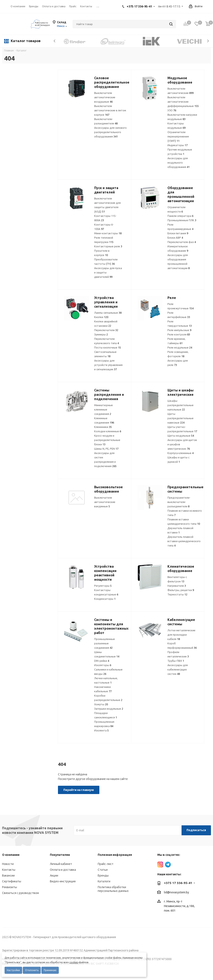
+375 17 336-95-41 (139, 6)
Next (208, 41)
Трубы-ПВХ (176, 661)
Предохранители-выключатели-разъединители (179, 502)
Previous (55, 41)
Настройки (13, 970)
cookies (74, 962)
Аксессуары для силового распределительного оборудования (110, 132)
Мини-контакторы (108, 233)
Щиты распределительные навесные (181, 418)
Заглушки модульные (109, 709)
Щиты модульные (181, 436)
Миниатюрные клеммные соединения (103, 409)
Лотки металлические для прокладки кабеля (181, 635)
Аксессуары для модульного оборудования (179, 163)
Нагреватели (177, 586)
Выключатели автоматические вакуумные (105, 502)
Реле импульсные (179, 330)
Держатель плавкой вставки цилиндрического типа (184, 541)
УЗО (172, 110)
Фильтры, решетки (181, 590)
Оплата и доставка (63, 870)
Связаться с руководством (20, 893)
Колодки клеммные (108, 431)
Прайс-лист (106, 864)
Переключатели (106, 330)
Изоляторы (103, 665)
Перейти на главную (79, 790)
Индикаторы (177, 145)
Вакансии (8, 876)
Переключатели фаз (182, 242)
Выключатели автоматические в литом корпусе (110, 110)
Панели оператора (180, 216)
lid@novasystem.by (176, 892)
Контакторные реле (108, 246)
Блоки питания (178, 233)
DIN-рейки (102, 661)
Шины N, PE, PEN (106, 449)
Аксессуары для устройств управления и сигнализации (108, 365)
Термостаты (177, 594)
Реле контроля (179, 334)
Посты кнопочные (108, 347)
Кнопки (101, 317)
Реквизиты (10, 887)
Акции (54, 876)
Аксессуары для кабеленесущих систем (178, 669)
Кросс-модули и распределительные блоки (107, 440)
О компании (18, 6)
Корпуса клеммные (181, 453)
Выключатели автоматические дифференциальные (183, 102)
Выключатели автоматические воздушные (105, 97)
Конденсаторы (105, 599)
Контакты (9, 870)
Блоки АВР (175, 238)
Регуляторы (103, 586)
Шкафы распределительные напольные (181, 405)
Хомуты (101, 704)
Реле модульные (180, 347)
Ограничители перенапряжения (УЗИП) (178, 136)
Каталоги (104, 881)
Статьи (103, 870)
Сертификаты (12, 881)
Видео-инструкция (63, 881)
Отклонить (32, 970)
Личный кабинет (61, 864)
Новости (8, 864)
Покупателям (60, 855)
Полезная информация (115, 855)
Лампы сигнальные (108, 313)
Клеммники (103, 427)
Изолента (101, 730)
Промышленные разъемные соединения (105, 643)
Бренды (103, 876)
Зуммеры (101, 334)
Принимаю (50, 970)
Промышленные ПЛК (182, 220)
